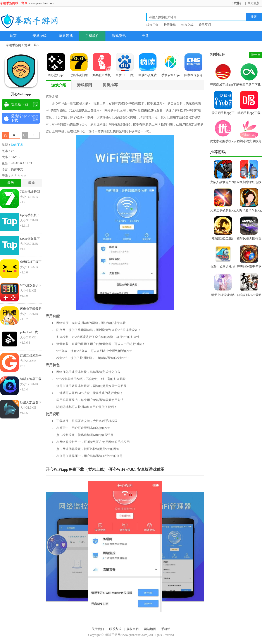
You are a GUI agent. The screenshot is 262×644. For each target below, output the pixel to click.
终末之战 (187, 25)
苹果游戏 (66, 36)
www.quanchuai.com (41, 3)
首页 (13, 36)
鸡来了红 (152, 25)
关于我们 (98, 629)
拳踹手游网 (14, 45)
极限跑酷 (170, 25)
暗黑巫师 (205, 25)
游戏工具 (31, 45)
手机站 (166, 629)
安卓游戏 (40, 36)
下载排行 (237, 3)
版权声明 (133, 629)
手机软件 (92, 36)
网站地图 (150, 629)
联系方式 (115, 629)
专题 (145, 36)
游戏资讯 (119, 36)
